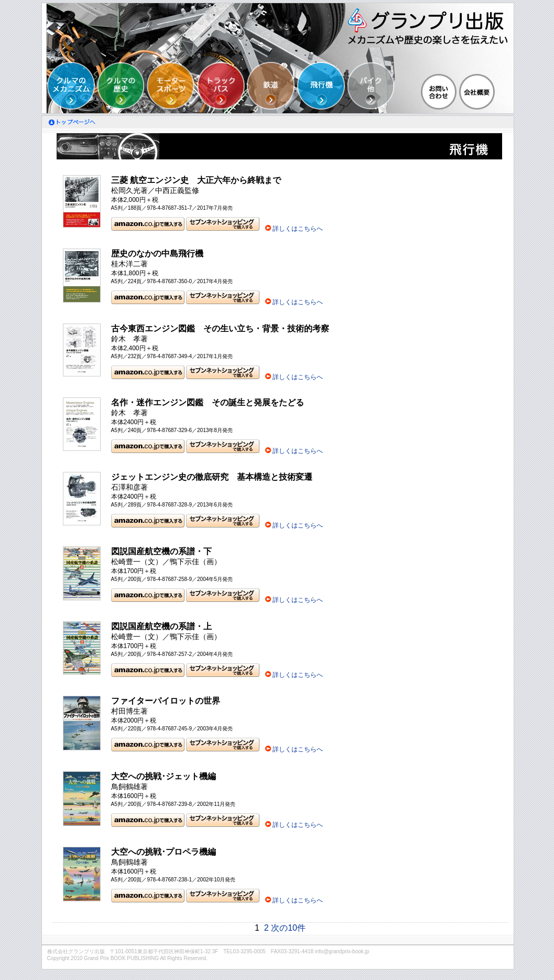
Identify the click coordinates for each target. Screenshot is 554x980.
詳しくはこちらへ (298, 229)
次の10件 (288, 928)
